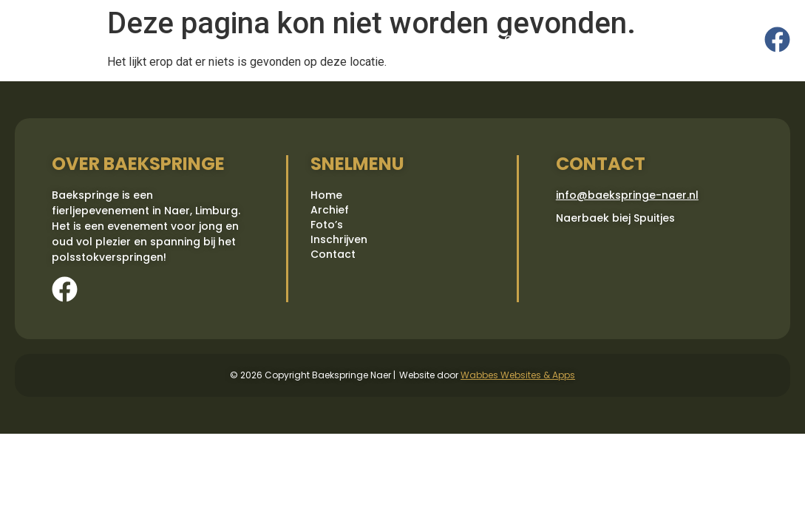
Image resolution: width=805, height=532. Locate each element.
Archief (329, 39)
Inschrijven (454, 39)
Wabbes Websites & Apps (518, 375)
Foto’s (387, 39)
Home (272, 39)
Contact (527, 39)
